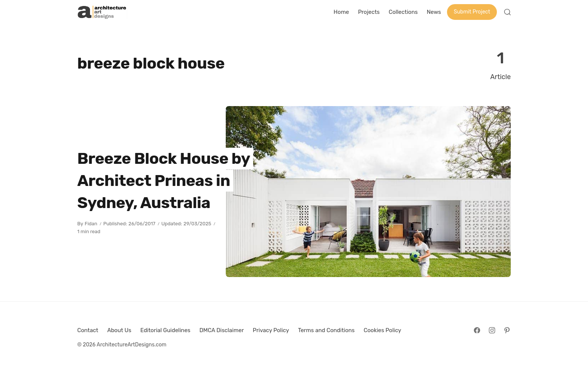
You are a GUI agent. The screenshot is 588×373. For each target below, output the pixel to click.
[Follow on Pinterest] (507, 330)
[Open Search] (507, 12)
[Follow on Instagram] (492, 330)
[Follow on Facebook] (477, 330)
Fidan (91, 224)
